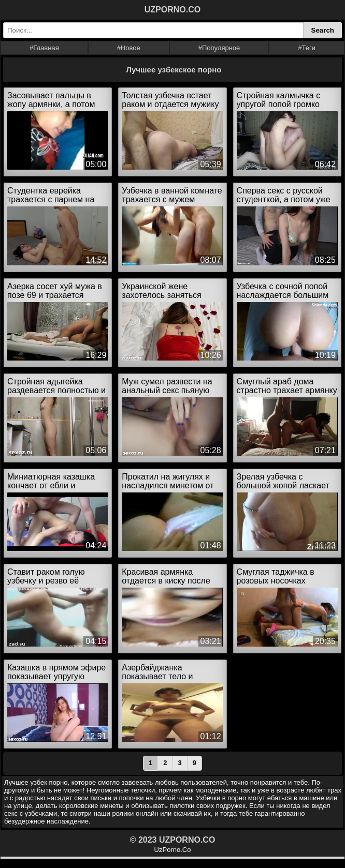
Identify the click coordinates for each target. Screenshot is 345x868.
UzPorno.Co (173, 850)
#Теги (307, 48)
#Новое (129, 48)
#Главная (44, 48)
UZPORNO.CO (172, 10)
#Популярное (219, 48)
